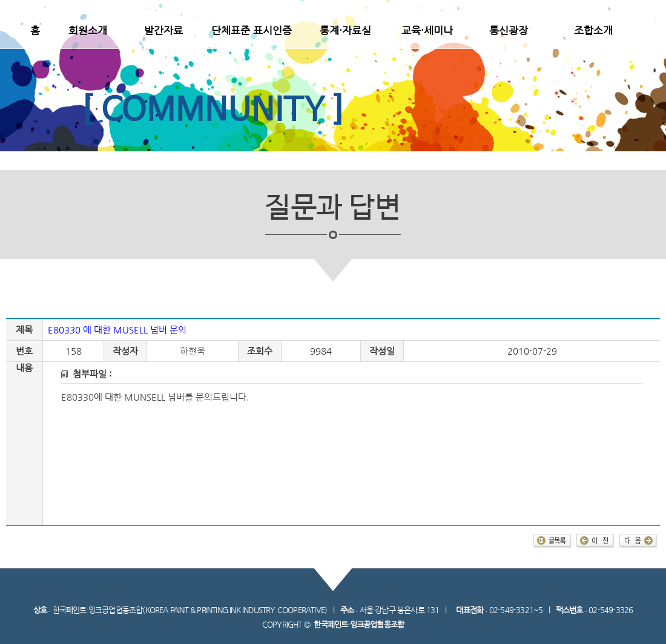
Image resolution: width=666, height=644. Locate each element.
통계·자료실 (345, 30)
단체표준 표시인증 (252, 30)
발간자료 (163, 30)
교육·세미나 (427, 30)
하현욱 (193, 351)
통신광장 (509, 30)
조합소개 (593, 30)
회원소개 (88, 30)
